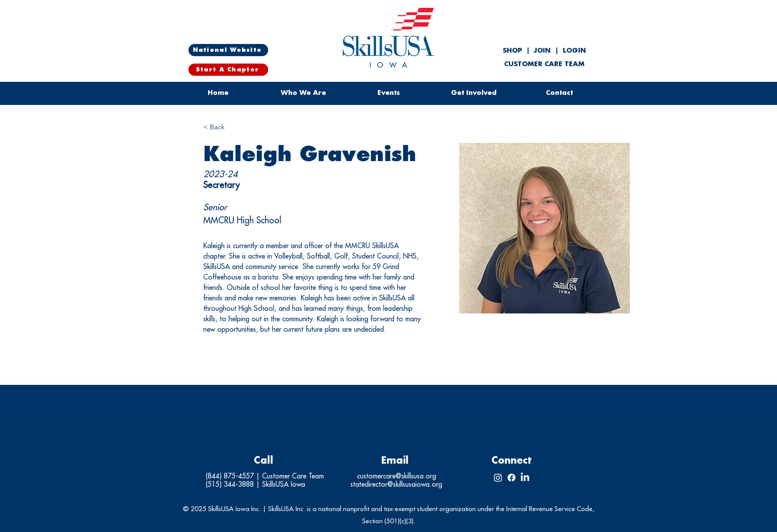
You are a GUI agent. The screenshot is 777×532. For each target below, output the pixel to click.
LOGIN (574, 51)
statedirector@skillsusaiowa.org (396, 485)
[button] (389, 93)
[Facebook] (511, 478)
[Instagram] (498, 478)
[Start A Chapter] (228, 70)
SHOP (513, 51)
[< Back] (220, 127)
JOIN (542, 51)
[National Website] (228, 50)
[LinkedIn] (525, 478)
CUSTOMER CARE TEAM (544, 64)
